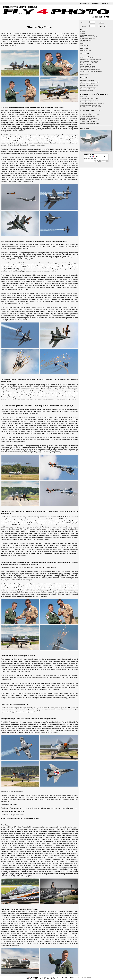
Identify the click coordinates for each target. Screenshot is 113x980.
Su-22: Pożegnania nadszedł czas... (88, 58)
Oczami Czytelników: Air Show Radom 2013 (90, 107)
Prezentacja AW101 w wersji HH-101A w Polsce (91, 71)
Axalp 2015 (83, 44)
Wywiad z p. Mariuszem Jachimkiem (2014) (90, 82)
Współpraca (96, 3)
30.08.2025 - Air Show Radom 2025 (88, 118)
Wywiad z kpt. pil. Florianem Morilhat (89, 85)
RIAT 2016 (83, 42)
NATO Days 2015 (84, 49)
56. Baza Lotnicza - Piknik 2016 (88, 39)
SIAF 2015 (83, 47)
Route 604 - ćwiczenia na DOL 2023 (89, 63)
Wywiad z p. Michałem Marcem (88, 80)
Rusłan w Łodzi (84, 97)
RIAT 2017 (83, 32)
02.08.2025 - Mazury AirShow (87, 113)
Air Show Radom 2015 (85, 50)
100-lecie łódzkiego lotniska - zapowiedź (89, 56)
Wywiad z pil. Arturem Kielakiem (88, 87)
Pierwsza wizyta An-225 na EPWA (88, 66)
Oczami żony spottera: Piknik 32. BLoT (89, 98)
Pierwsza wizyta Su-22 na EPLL (88, 68)
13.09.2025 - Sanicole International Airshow (90, 120)
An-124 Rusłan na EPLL (86, 40)
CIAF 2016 (83, 33)
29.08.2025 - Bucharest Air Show (88, 116)
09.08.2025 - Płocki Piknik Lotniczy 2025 (90, 115)
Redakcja (105, 3)
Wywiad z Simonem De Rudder (87, 84)
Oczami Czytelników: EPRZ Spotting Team (90, 105)
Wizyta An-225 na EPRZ (86, 65)
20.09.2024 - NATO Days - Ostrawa (88, 122)
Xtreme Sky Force (84, 75)
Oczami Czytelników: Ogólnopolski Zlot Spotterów (92, 103)
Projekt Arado (83, 73)
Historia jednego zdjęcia (86, 102)
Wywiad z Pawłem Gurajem (87, 90)
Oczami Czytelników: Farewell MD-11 (89, 100)
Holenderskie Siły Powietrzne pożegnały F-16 (91, 59)
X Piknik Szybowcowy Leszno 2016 (88, 37)
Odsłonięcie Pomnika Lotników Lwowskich (90, 70)
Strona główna (84, 3)
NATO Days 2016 (84, 45)
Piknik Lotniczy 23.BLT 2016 (87, 35)
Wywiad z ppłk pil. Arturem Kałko (88, 89)
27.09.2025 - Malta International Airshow (90, 123)
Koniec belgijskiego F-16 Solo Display (89, 61)
